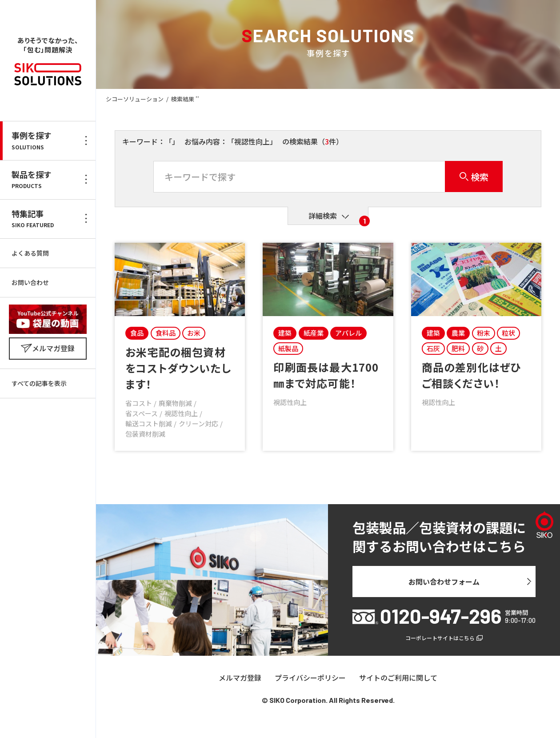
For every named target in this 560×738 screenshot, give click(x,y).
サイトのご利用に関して (398, 678)
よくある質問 (30, 253)
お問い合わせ (30, 282)
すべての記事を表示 (39, 383)
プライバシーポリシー (310, 678)
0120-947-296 (441, 616)
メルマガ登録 (240, 678)
